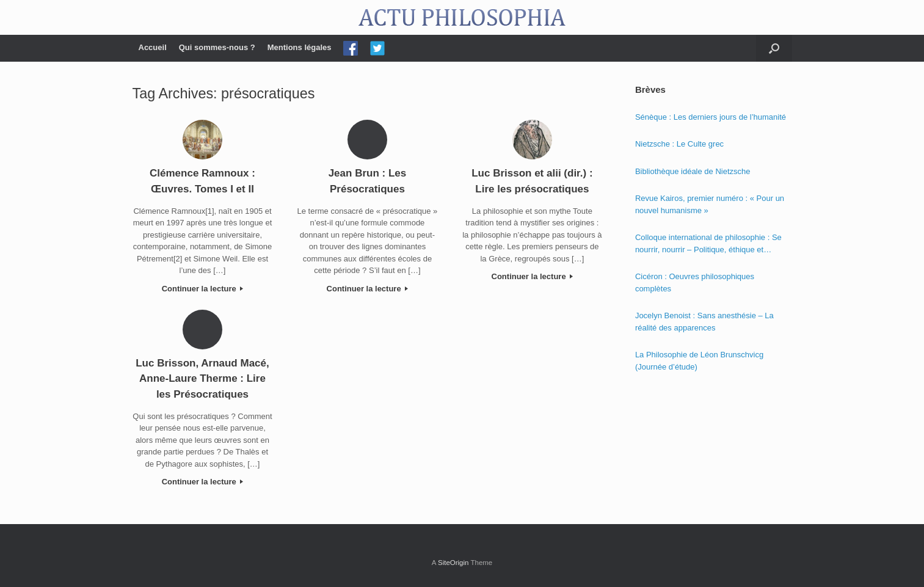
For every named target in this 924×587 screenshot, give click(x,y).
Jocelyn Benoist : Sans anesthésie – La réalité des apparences (704, 322)
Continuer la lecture (203, 289)
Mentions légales (300, 47)
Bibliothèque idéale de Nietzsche (693, 171)
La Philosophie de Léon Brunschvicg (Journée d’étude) (699, 361)
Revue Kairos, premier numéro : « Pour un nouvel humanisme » (710, 204)
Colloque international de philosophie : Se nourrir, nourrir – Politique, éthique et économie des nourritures (708, 244)
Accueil (153, 47)
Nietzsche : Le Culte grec (679, 144)
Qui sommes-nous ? (217, 47)
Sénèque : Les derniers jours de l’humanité (711, 117)
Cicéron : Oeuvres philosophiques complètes (695, 283)
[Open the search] (774, 48)
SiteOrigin (453, 563)
